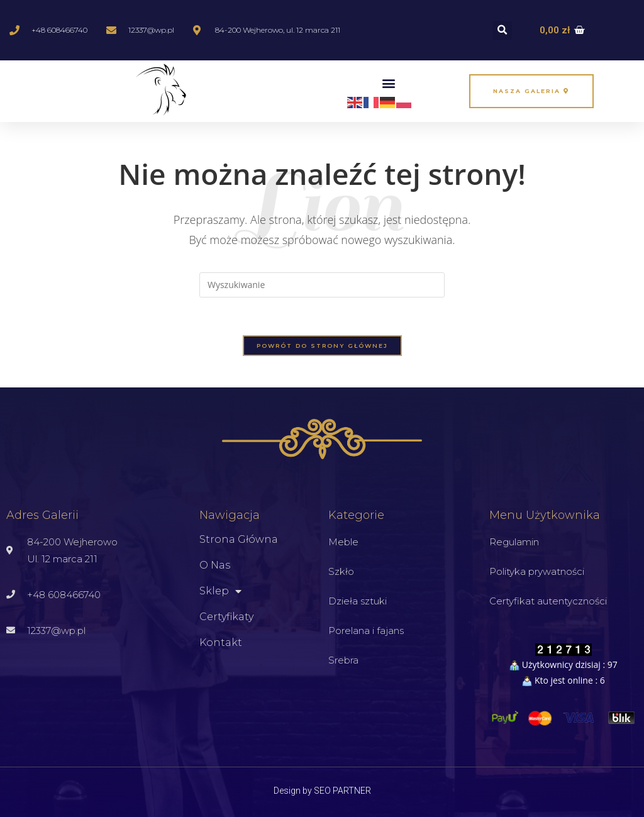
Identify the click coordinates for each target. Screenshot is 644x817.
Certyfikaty (226, 617)
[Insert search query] (322, 285)
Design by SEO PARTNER (322, 791)
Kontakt (221, 642)
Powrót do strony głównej (322, 346)
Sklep (220, 591)
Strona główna (239, 539)
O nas (215, 565)
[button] (502, 31)
